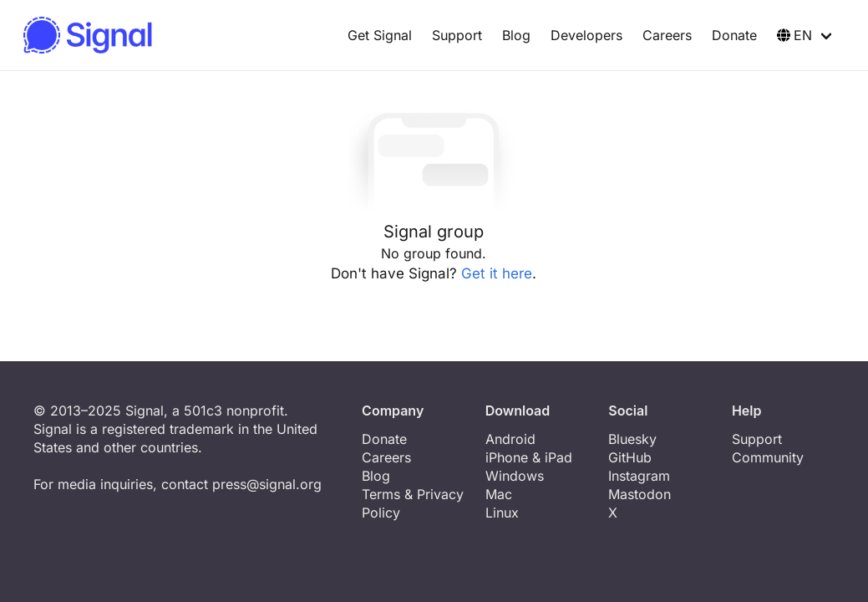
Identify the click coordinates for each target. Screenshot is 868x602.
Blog (516, 35)
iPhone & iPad (529, 457)
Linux (502, 513)
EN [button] (794, 35)
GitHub (630, 457)
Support (457, 35)
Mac (499, 494)
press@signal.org (267, 484)
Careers (667, 35)
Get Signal (380, 35)
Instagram (639, 476)
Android (510, 439)
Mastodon (640, 494)
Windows (515, 476)
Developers (586, 35)
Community (768, 457)
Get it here (497, 273)
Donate (734, 35)
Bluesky (632, 439)
